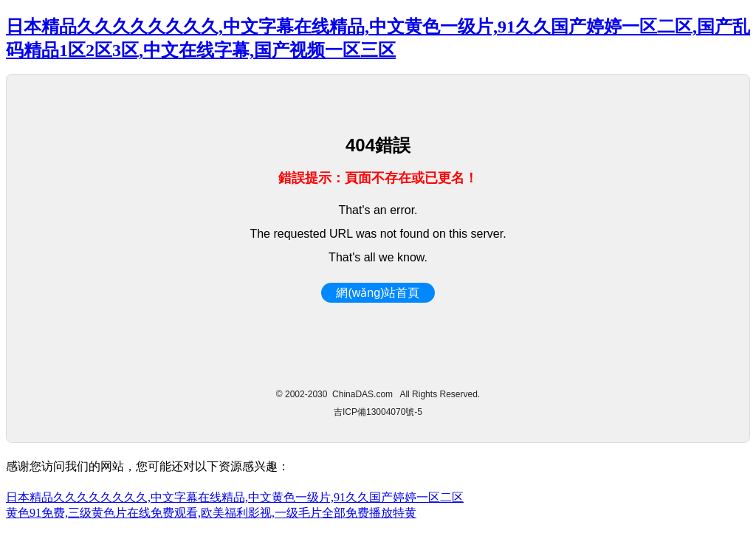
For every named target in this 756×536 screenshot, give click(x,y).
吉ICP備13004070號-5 (378, 412)
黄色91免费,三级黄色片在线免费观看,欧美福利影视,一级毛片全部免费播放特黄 (211, 513)
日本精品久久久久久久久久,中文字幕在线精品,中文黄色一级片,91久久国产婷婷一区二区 (235, 497)
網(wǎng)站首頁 (378, 293)
